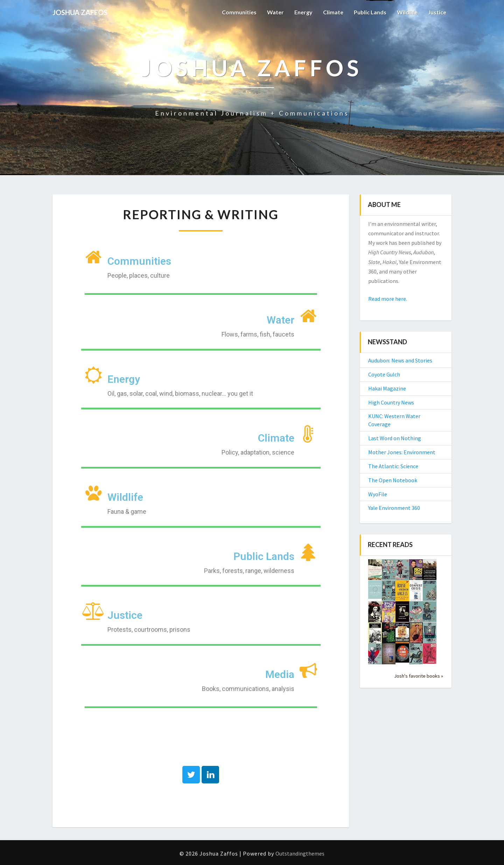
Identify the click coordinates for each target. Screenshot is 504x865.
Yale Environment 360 (394, 508)
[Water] (308, 316)
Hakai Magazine (387, 388)
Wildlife (407, 12)
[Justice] (93, 611)
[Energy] (93, 375)
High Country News (391, 402)
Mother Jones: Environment (402, 452)
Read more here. (388, 299)
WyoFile (378, 494)
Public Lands (370, 12)
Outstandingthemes (300, 853)
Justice (437, 12)
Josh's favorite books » (419, 676)
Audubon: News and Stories (400, 360)
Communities (239, 12)
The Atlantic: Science (393, 466)
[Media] (308, 670)
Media (280, 674)
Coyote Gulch (384, 374)
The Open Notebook (393, 480)
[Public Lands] (308, 552)
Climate (333, 12)
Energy (303, 12)
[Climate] (308, 434)
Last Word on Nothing (395, 438)
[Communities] (93, 257)
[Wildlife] (93, 493)
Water (275, 12)
